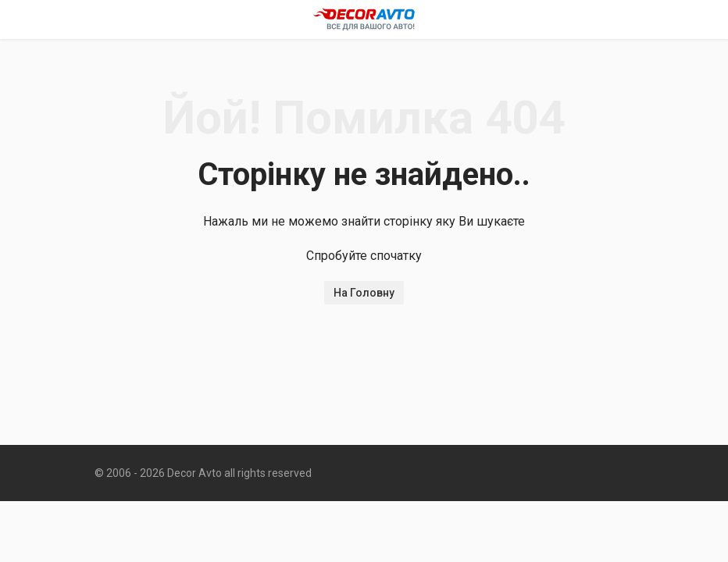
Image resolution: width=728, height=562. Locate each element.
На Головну (364, 293)
